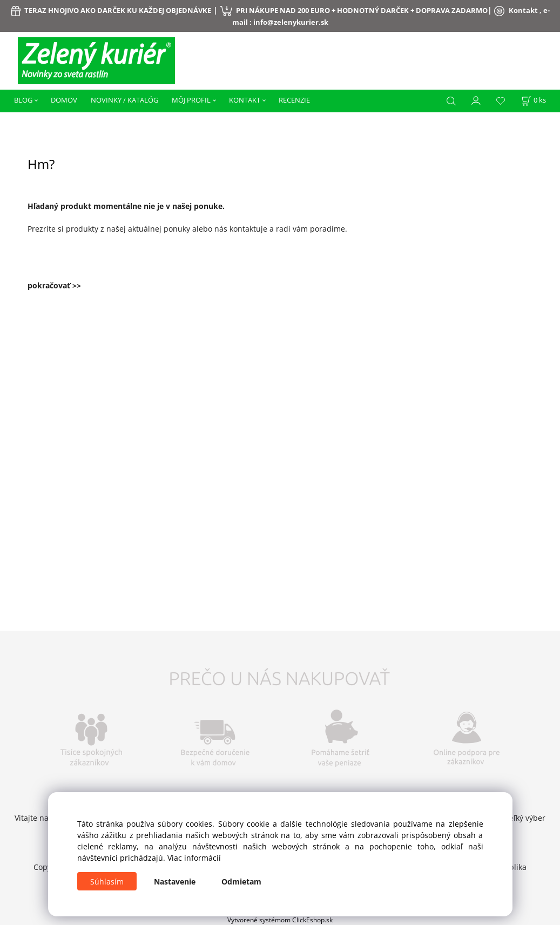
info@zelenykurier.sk (291, 22)
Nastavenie (175, 882)
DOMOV (64, 100)
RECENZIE (294, 100)
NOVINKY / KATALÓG (124, 100)
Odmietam (241, 882)
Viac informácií (194, 858)
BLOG (23, 100)
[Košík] (534, 100)
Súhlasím (107, 882)
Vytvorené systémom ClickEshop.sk (280, 920)
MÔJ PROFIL (191, 100)
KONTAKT (245, 100)
